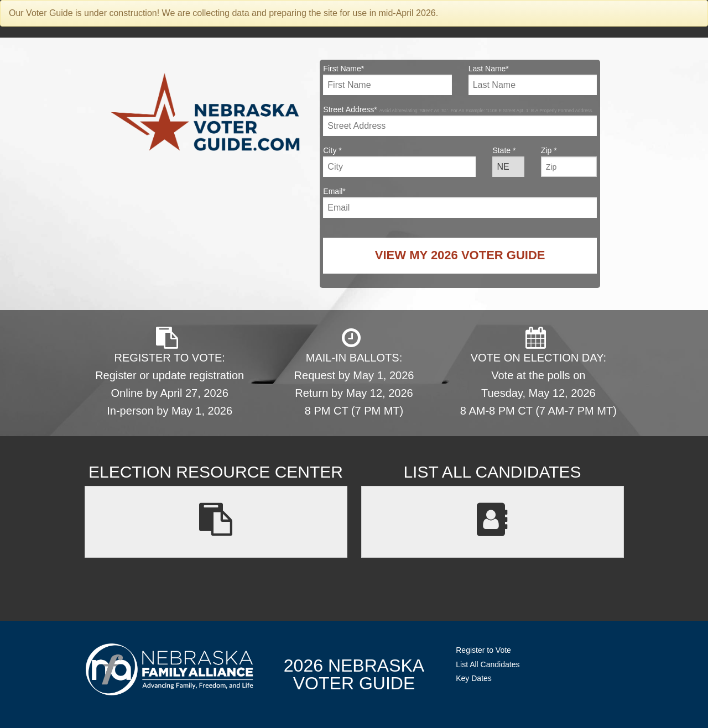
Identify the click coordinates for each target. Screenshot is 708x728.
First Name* (387, 80)
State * (508, 161)
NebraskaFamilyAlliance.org (170, 669)
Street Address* (460, 121)
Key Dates (474, 678)
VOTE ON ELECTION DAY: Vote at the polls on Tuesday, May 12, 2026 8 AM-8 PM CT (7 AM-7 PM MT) (538, 372)
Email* (460, 202)
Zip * (569, 161)
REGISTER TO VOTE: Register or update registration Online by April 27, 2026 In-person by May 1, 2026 (170, 372)
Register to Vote (483, 650)
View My (460, 255)
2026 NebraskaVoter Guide (354, 674)
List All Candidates (488, 664)
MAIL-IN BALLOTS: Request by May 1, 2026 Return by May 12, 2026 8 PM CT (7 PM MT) (354, 372)
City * (399, 161)
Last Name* (533, 80)
